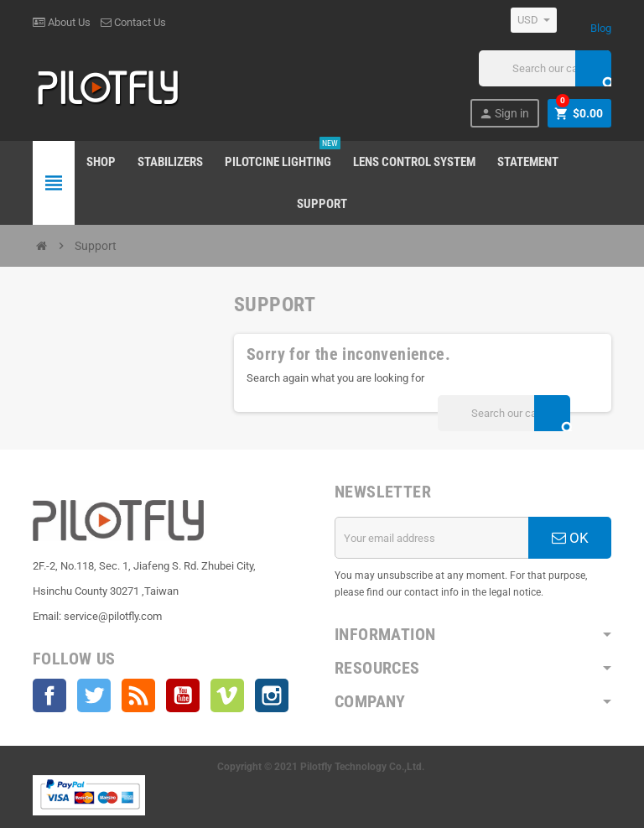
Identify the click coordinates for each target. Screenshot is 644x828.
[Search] (545, 68)
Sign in (504, 114)
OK (570, 538)
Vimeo (227, 695)
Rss (138, 695)
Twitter (94, 695)
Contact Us (133, 22)
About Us (62, 22)
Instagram (272, 695)
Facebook (49, 695)
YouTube (183, 695)
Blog (601, 28)
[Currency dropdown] (534, 20)
